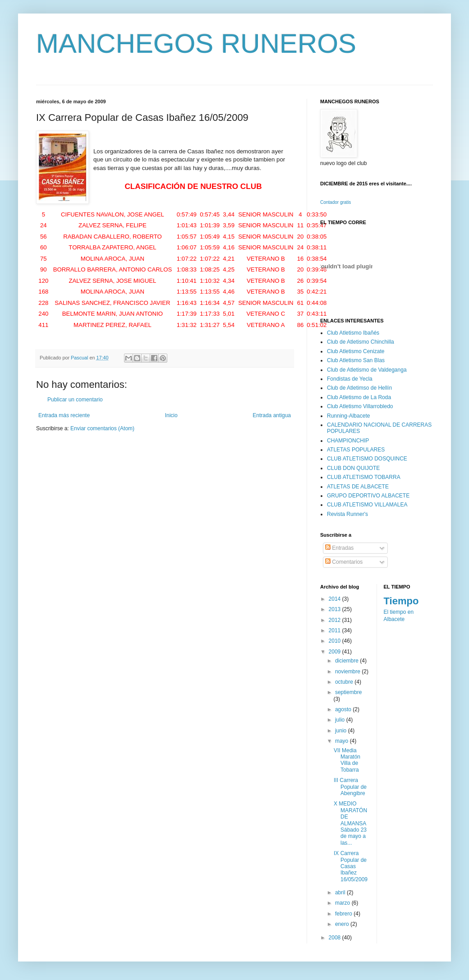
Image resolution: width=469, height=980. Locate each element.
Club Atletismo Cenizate (356, 351)
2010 (336, 641)
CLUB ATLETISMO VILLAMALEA (367, 505)
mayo (343, 741)
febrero (344, 914)
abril (341, 893)
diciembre (347, 661)
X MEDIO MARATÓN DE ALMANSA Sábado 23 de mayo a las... (350, 823)
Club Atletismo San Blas (356, 360)
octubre (345, 682)
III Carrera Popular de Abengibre (350, 787)
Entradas (339, 548)
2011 (336, 630)
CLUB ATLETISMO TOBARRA (364, 477)
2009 (336, 652)
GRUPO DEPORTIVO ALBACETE (368, 496)
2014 (336, 599)
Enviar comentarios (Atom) (102, 428)
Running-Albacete (348, 416)
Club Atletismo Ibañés (353, 333)
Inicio (171, 415)
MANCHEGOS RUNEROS (196, 44)
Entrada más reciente (64, 415)
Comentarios (344, 562)
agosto (344, 709)
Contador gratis (336, 202)
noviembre (348, 672)
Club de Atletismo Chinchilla (361, 342)
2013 (336, 609)
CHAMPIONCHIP (348, 441)
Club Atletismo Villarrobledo (360, 406)
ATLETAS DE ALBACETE (358, 487)
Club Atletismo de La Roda (359, 397)
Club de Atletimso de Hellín (359, 388)
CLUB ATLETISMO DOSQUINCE (367, 459)
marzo (343, 903)
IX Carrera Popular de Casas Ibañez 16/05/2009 (351, 866)
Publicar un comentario (75, 400)
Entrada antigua (272, 415)
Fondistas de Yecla (350, 379)
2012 (336, 620)
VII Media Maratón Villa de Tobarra (347, 760)
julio (341, 720)
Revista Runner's (347, 514)
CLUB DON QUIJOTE (353, 468)
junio (342, 731)
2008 (336, 938)
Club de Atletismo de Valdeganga (367, 370)
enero (343, 924)
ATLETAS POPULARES (356, 450)
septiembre (348, 692)
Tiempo (401, 601)
